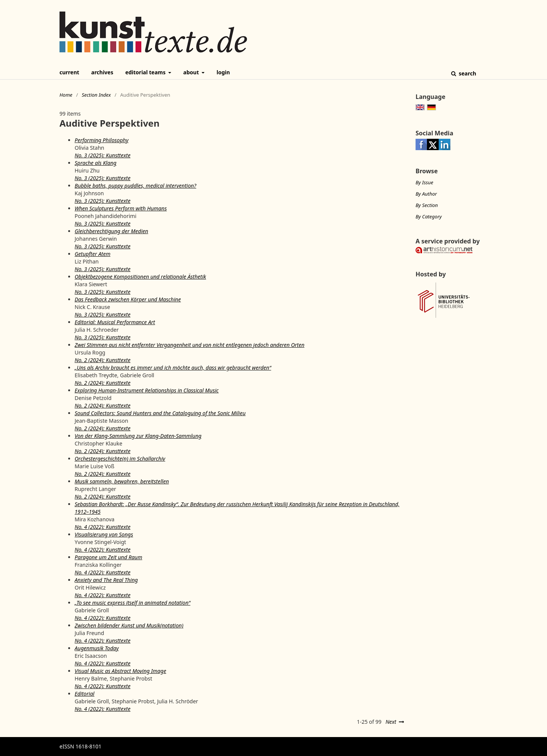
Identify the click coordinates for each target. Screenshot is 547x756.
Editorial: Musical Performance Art (115, 322)
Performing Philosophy (102, 140)
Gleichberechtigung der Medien (111, 231)
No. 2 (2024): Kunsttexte (102, 360)
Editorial (84, 694)
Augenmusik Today (97, 648)
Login (223, 72)
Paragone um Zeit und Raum (108, 557)
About (192, 72)
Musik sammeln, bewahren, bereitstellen (122, 481)
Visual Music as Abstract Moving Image (120, 671)
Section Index (96, 95)
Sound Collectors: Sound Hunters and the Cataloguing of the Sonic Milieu (160, 413)
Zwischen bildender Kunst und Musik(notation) (129, 625)
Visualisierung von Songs (104, 534)
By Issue (424, 182)
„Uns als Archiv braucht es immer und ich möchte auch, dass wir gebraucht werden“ (173, 368)
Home (66, 95)
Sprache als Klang (95, 163)
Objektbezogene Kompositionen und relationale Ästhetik (140, 277)
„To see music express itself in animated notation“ (133, 603)
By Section (427, 205)
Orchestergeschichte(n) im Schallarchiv (120, 459)
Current (69, 72)
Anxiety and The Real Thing (106, 580)
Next (391, 722)
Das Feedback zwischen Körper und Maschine (128, 299)
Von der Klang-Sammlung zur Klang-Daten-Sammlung (138, 436)
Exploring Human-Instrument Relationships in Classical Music (147, 390)
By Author (426, 194)
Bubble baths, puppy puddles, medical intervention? (135, 186)
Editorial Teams (146, 72)
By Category (429, 216)
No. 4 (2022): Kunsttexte (102, 527)
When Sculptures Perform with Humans (121, 208)
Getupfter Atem (92, 254)
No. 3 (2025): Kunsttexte (102, 155)
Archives (102, 72)
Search (467, 73)
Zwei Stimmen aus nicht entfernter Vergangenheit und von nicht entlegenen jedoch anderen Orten (190, 345)
